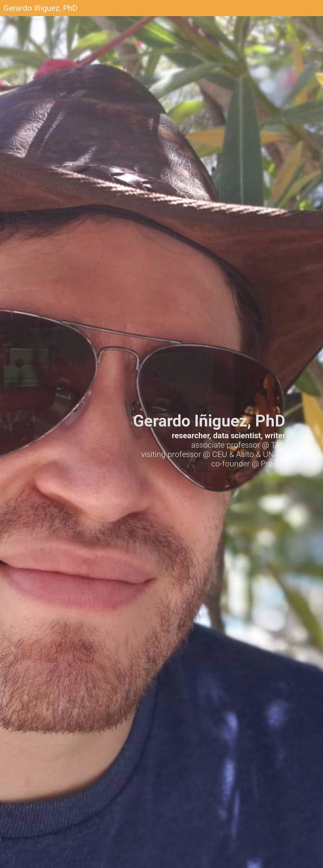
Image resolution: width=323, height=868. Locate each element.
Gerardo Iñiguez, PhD (40, 8)
